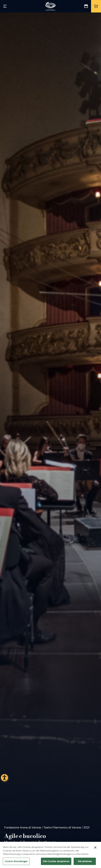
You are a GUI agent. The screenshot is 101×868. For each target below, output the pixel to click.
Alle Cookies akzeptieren (56, 863)
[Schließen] (95, 849)
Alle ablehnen (85, 863)
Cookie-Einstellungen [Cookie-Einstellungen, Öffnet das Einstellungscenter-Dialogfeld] (16, 863)
